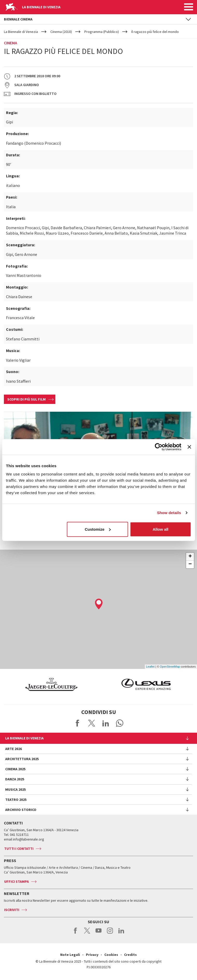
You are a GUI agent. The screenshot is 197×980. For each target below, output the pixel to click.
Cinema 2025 (15, 769)
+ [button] (190, 557)
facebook (76, 933)
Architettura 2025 (22, 759)
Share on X (92, 723)
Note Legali (70, 955)
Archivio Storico (21, 810)
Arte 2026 (13, 749)
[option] (133, 684)
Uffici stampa (16, 881)
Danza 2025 (15, 779)
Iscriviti (12, 910)
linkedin (121, 933)
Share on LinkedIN (106, 723)
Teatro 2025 (16, 800)
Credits (130, 955)
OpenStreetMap (170, 667)
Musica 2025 (15, 789)
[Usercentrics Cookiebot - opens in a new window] (159, 447)
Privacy (92, 955)
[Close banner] (189, 447)
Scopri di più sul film (26, 399)
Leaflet (150, 667)
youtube (98, 933)
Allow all (161, 529)
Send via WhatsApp (120, 723)
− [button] (190, 564)
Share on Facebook (78, 723)
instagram (110, 933)
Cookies (111, 955)
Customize (98, 529)
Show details (169, 513)
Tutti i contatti (19, 849)
